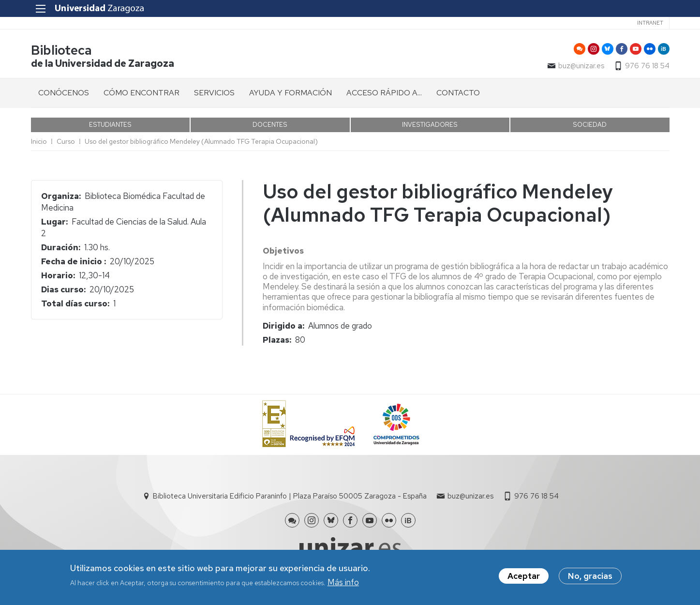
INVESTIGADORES (430, 125)
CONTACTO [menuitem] (458, 93)
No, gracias (590, 578)
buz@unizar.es (581, 66)
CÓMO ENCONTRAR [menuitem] (141, 93)
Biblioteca (61, 50)
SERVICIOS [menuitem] (214, 93)
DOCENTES (270, 125)
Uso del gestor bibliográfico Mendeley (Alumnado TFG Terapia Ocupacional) (201, 141)
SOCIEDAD (590, 125)
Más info (343, 584)
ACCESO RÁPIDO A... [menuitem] (384, 93)
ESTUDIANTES (110, 125)
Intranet (650, 23)
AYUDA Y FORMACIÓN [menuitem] (290, 93)
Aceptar (524, 578)
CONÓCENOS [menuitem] (64, 93)
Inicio (39, 141)
